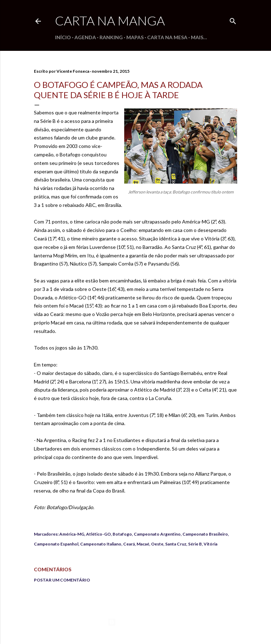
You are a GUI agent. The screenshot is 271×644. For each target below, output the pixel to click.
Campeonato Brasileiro (205, 534)
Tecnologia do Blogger (136, 622)
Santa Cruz (176, 544)
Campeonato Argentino (157, 534)
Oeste (157, 544)
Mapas (135, 37)
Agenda (85, 37)
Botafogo (122, 534)
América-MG (72, 534)
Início (63, 37)
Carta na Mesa (167, 37)
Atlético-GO (98, 534)
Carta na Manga (110, 20)
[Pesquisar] (233, 20)
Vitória (210, 544)
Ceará (129, 544)
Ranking (111, 37)
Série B (195, 544)
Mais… (199, 37)
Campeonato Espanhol (56, 544)
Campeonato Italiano (101, 544)
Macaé (143, 544)
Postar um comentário (62, 580)
